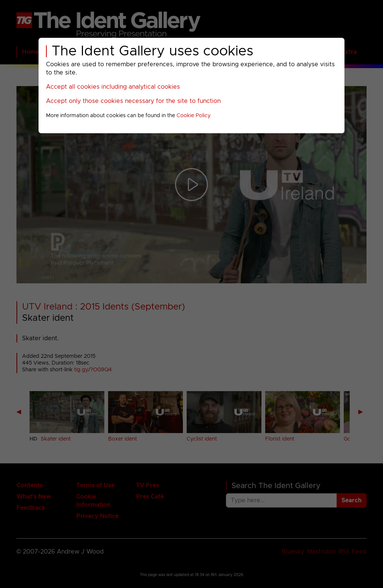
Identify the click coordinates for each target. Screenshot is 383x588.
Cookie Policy (194, 116)
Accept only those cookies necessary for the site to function (133, 101)
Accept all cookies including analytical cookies (113, 87)
